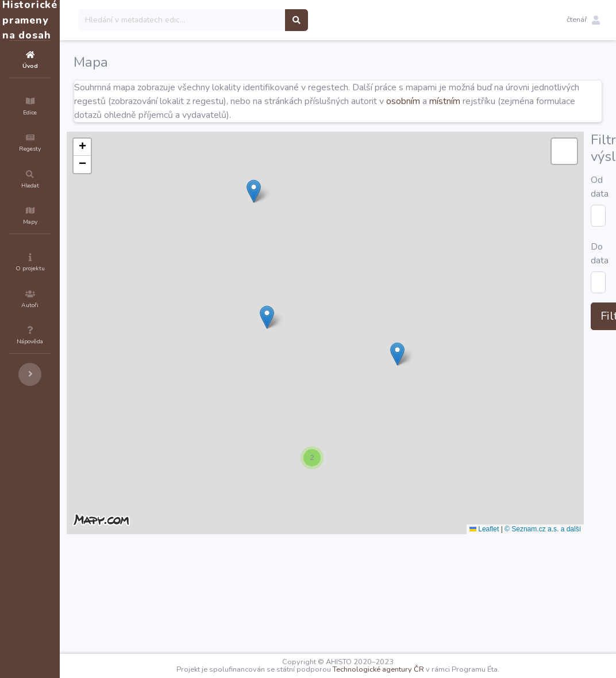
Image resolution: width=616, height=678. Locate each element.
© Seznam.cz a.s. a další (568, 529)
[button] (583, 20)
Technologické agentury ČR (413, 669)
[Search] (251, 20)
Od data (159, 566)
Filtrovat (174, 631)
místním (564, 101)
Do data (159, 597)
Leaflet (509, 529)
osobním (522, 101)
